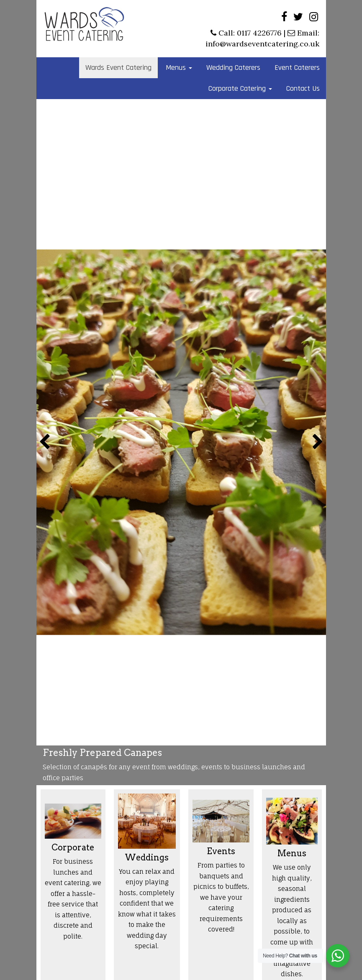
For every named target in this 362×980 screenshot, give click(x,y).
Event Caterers (297, 68)
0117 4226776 (259, 33)
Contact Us (303, 88)
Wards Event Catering (118, 68)
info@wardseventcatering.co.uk (262, 44)
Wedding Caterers (233, 68)
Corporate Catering (240, 88)
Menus (179, 68)
